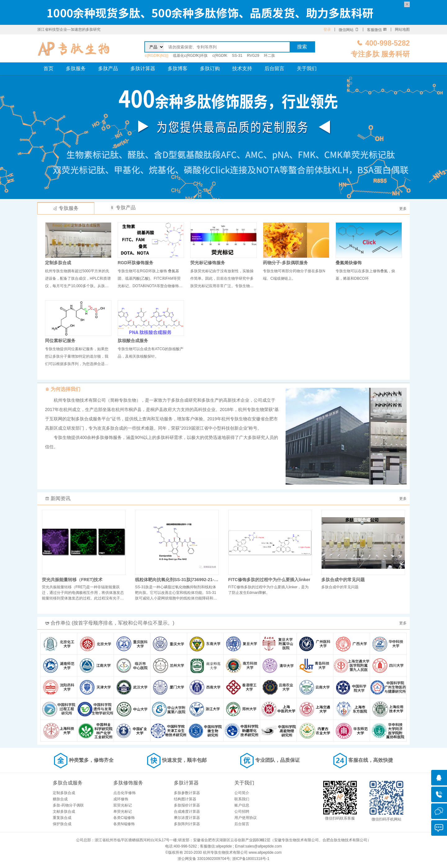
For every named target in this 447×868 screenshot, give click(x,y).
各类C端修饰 (124, 818)
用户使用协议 (246, 818)
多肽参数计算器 (187, 793)
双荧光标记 (123, 805)
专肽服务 (66, 208)
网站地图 (402, 29)
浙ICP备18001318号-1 (251, 859)
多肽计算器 (143, 68)
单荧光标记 (123, 811)
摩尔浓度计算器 (187, 818)
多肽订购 (210, 68)
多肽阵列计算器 (187, 824)
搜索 (302, 47)
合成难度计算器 (187, 811)
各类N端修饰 (124, 824)
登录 (327, 29)
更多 (403, 209)
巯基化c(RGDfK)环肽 (190, 56)
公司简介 (242, 793)
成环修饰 (121, 799)
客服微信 (377, 30)
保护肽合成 (62, 824)
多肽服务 (76, 68)
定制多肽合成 (64, 793)
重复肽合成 (62, 818)
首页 (48, 68)
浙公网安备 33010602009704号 (204, 859)
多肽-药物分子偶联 (68, 805)
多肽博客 (178, 68)
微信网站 (349, 30)
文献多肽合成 (64, 811)
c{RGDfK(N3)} (157, 56)
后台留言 (274, 68)
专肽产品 (123, 208)
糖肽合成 (60, 799)
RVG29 (253, 56)
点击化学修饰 (124, 793)
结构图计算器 (185, 799)
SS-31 (237, 56)
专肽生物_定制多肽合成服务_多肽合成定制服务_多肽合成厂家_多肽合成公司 (74, 48)
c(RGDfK (220, 56)
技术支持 (242, 68)
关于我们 (307, 68)
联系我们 (242, 799)
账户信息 (242, 805)
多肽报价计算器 (187, 805)
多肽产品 (108, 68)
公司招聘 (242, 811)
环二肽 (269, 56)
